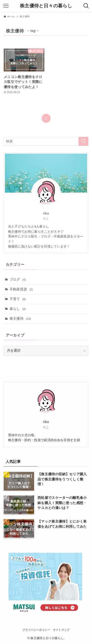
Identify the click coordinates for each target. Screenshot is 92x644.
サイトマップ (61, 630)
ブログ (18, 280)
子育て (18, 299)
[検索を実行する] (83, 141)
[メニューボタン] (6, 6)
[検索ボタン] (86, 6)
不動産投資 (21, 289)
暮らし (18, 309)
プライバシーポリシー (36, 630)
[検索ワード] (46, 141)
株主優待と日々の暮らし (46, 6)
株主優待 (20, 319)
